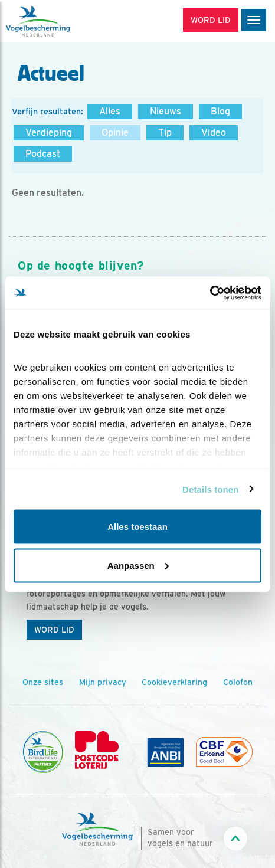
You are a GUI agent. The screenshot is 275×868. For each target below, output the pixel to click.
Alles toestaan (137, 527)
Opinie (115, 132)
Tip (165, 132)
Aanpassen (138, 565)
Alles (110, 111)
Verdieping (49, 132)
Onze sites (43, 682)
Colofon (238, 682)
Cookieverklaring (174, 682)
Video (214, 132)
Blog (220, 111)
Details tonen (210, 489)
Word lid (54, 630)
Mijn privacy (103, 682)
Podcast (43, 154)
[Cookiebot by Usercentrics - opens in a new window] (210, 293)
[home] (59, 21)
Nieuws (166, 111)
